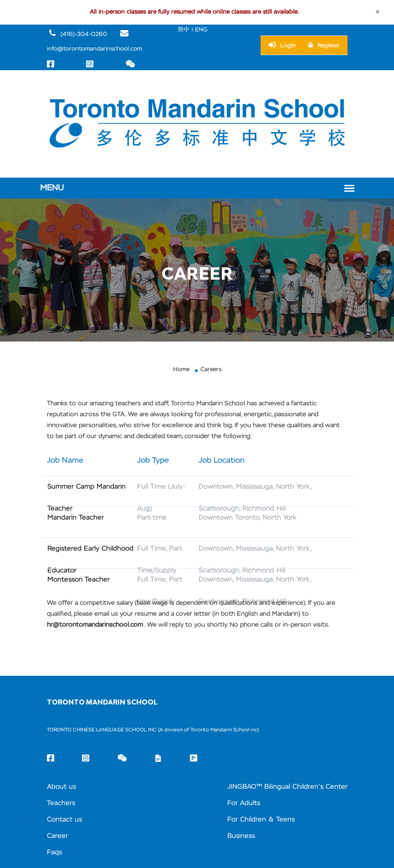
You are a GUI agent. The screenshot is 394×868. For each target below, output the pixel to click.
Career (57, 836)
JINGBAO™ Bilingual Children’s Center (287, 787)
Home (181, 370)
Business (241, 836)
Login (282, 45)
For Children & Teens (261, 819)
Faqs (54, 852)
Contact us (64, 819)
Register (324, 45)
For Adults (244, 803)
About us (61, 787)
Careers (211, 370)
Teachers (61, 803)
